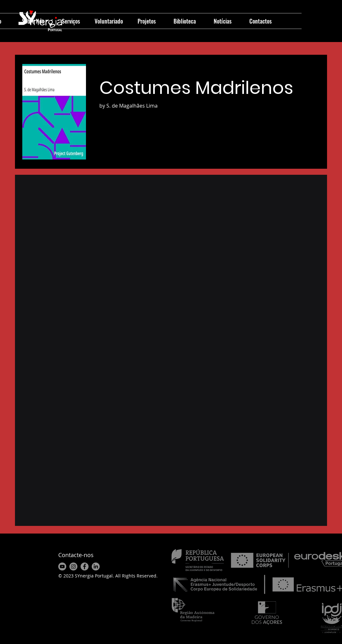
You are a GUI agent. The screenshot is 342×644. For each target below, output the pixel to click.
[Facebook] (85, 566)
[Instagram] (73, 566)
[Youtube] (62, 566)
